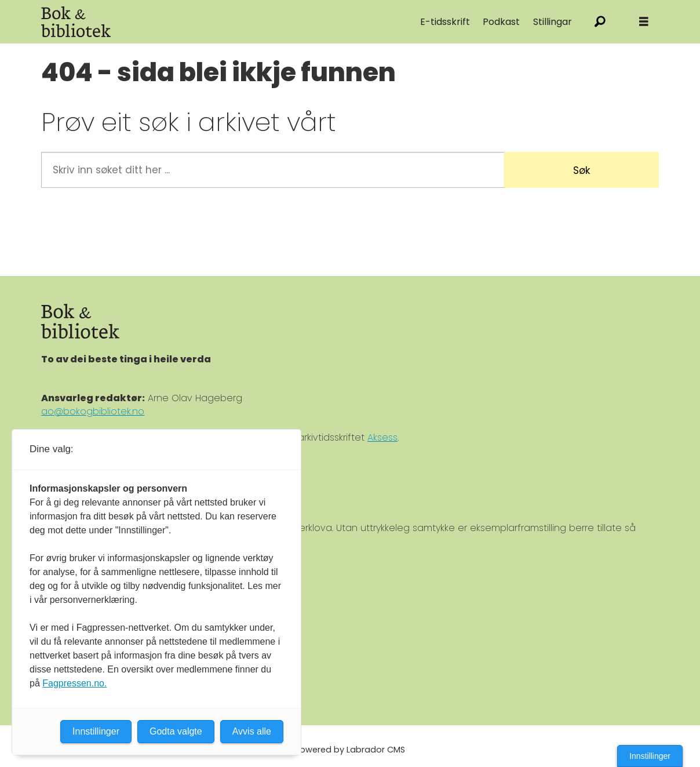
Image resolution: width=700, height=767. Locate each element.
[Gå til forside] (76, 22)
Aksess (382, 437)
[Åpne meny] (644, 22)
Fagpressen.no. (74, 683)
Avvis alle (252, 731)
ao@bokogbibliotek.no (93, 411)
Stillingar (553, 22)
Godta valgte (176, 731)
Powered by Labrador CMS (350, 750)
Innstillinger (650, 756)
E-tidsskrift (445, 22)
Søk (581, 170)
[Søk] (600, 22)
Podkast (501, 22)
